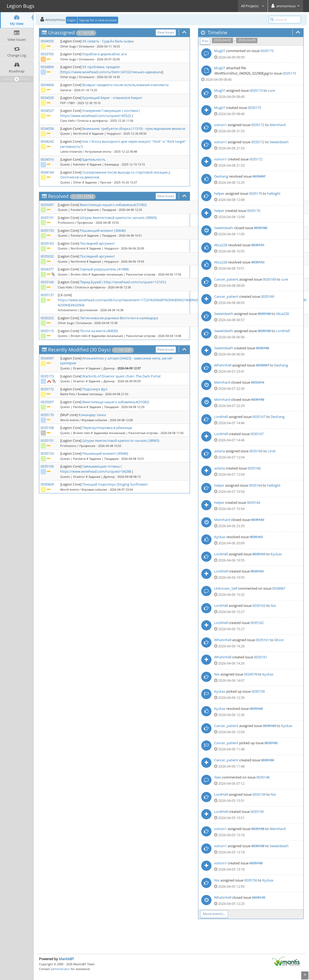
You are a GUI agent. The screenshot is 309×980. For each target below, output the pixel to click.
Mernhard (278, 125)
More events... (214, 914)
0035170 (47, 415)
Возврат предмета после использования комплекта (125, 85)
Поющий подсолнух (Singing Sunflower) (115, 484)
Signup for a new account (98, 20)
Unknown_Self (226, 588)
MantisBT (66, 959)
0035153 (47, 230)
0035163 (47, 243)
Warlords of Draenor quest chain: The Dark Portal (121, 376)
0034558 (47, 129)
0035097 (47, 205)
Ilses (218, 777)
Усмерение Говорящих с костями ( (111, 111)
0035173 (47, 376)
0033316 (258, 382)
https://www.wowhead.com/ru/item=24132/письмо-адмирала (112, 72)
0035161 (262, 640)
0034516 (47, 159)
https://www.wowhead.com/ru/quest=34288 (96, 471)
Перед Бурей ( (92, 282)
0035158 (258, 399)
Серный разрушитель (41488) (104, 269)
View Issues (166, 32)
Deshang (221, 176)
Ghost (279, 640)
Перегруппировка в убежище (107, 428)
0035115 (47, 331)
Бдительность (94, 159)
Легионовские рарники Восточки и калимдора (119, 318)
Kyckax (220, 537)
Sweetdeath (279, 142)
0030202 (47, 318)
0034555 (47, 41)
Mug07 (220, 51)
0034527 (47, 111)
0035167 (259, 417)
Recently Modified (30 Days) (79, 350)
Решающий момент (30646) (103, 230)
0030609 (47, 484)
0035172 (47, 389)
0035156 (251, 880)
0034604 (47, 85)
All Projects (253, 6)
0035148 (263, 777)
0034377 (47, 269)
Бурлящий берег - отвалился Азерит (112, 98)
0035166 (256, 451)
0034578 (251, 674)
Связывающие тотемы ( (102, 466)
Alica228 (221, 245)
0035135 (259, 897)
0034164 (47, 172)
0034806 (47, 67)
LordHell (283, 331)
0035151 (47, 218)
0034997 (47, 358)
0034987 (279, 588)
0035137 (47, 295)
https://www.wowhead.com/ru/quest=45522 (96, 116)
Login (71, 20)
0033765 (47, 54)
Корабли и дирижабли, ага (104, 54)
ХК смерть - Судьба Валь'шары (108, 41)
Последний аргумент (97, 243)
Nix (273, 605)
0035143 (258, 520)
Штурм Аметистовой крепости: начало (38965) (118, 218)
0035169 (47, 466)
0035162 (259, 605)
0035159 (258, 691)
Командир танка (92, 415)
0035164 (255, 485)
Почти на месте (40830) (99, 331)
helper (219, 193)
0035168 (47, 428)
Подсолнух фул (95, 389)
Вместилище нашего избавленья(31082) (113, 205)
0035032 (47, 256)
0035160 (47, 282)
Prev (205, 41)
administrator (60, 969)
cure (271, 90)
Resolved (58, 196)
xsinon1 (220, 125)
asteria (220, 451)
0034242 (47, 141)
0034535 (47, 98)
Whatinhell (223, 365)
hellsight (274, 193)
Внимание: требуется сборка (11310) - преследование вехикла (134, 129)
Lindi (272, 451)
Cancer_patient (226, 279)
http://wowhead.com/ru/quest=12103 (134, 282)
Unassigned (61, 32)
